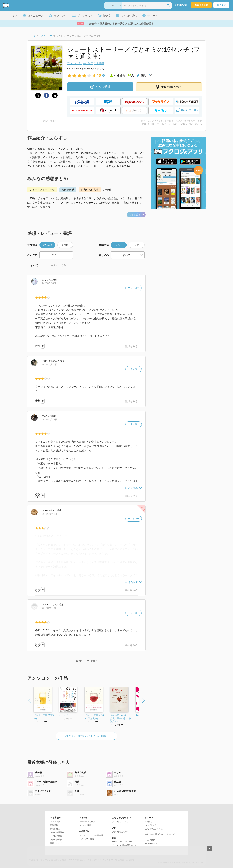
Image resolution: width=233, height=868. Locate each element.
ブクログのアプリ (120, 832)
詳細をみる (131, 346)
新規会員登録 (201, 5)
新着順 (65, 245)
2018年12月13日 (50, 514)
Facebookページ (152, 843)
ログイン (221, 5)
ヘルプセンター (152, 825)
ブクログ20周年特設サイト (124, 845)
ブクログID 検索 (86, 839)
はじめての (65, 715)
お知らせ (149, 821)
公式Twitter (150, 840)
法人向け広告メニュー (155, 829)
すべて (35, 265)
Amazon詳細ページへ (169, 87)
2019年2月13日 (50, 420)
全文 (137, 245)
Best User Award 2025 (122, 842)
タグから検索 (85, 825)
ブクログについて (120, 821)
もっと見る (137, 215)
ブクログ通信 (56, 839)
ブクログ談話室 (57, 832)
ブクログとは (181, 5)
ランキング (55, 821)
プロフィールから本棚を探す (92, 835)
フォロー (134, 288)
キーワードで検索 (87, 821)
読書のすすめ (56, 843)
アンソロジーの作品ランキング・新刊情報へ (86, 736)
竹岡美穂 (99, 63)
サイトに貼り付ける (46, 121)
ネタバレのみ (58, 265)
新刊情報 (54, 825)
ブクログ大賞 (56, 836)
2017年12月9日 (50, 608)
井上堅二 (88, 63)
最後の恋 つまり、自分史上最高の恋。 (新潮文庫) (121, 718)
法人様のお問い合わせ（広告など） (161, 834)
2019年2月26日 (50, 364)
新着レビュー (56, 829)
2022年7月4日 (49, 283)
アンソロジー (75, 63)
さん (46, 280)
